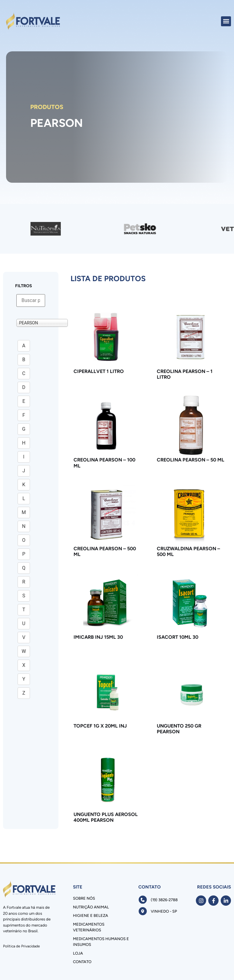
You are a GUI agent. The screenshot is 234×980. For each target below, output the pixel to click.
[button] (226, 21)
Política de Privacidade (21, 946)
